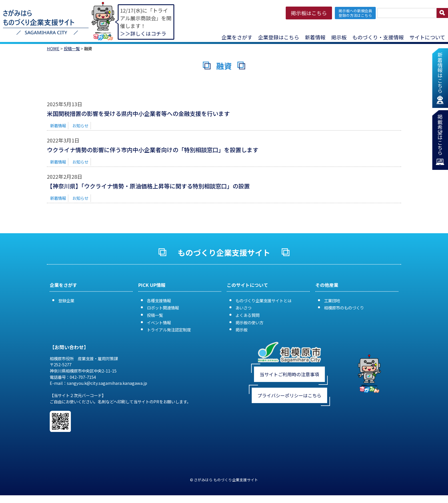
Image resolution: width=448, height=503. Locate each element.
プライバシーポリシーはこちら (289, 395)
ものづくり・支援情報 (378, 37)
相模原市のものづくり (344, 308)
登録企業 (66, 300)
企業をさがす (237, 37)
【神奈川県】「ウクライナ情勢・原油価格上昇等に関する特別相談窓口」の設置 (148, 186)
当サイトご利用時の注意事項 (289, 374)
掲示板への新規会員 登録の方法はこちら (355, 13)
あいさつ (243, 308)
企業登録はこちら (279, 37)
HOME (53, 48)
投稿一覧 (72, 48)
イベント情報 (159, 322)
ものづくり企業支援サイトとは (263, 300)
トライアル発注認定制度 (169, 330)
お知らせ (80, 125)
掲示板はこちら (309, 13)
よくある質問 (247, 315)
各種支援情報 (159, 300)
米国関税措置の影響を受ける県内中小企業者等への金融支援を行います (138, 113)
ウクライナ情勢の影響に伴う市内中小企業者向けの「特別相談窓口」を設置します (153, 150)
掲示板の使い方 (249, 322)
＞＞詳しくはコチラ (143, 33)
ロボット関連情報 (163, 308)
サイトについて (427, 37)
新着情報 (315, 37)
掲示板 (339, 37)
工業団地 (332, 300)
